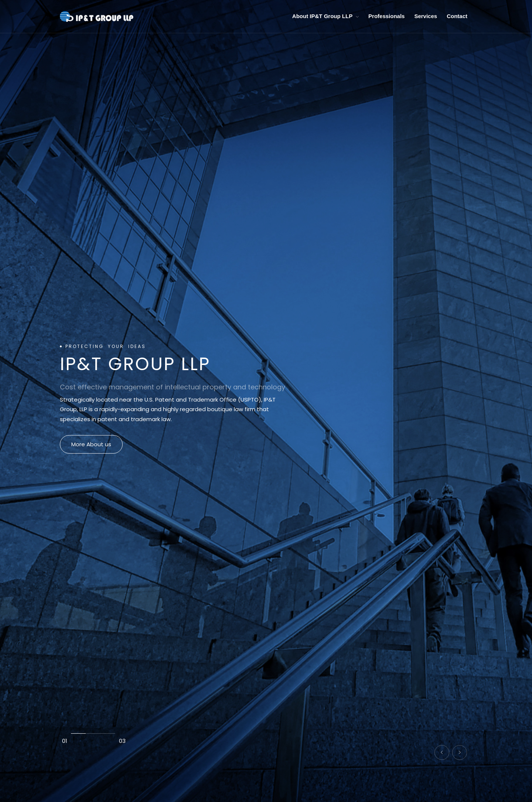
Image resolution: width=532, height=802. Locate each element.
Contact (457, 16)
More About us (91, 444)
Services (426, 16)
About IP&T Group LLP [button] (325, 16)
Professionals (386, 16)
